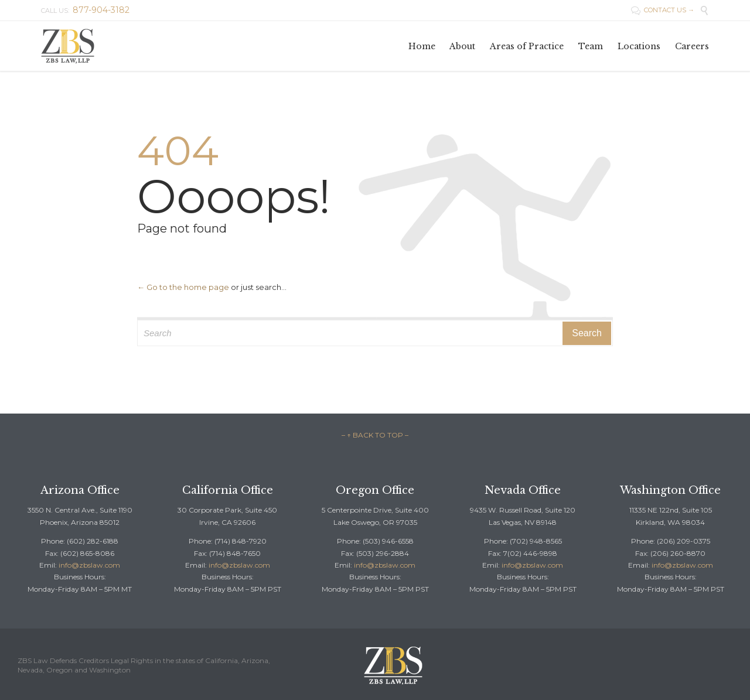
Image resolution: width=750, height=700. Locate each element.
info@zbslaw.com (89, 565)
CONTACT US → (663, 10)
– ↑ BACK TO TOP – (375, 435)
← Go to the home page (183, 287)
